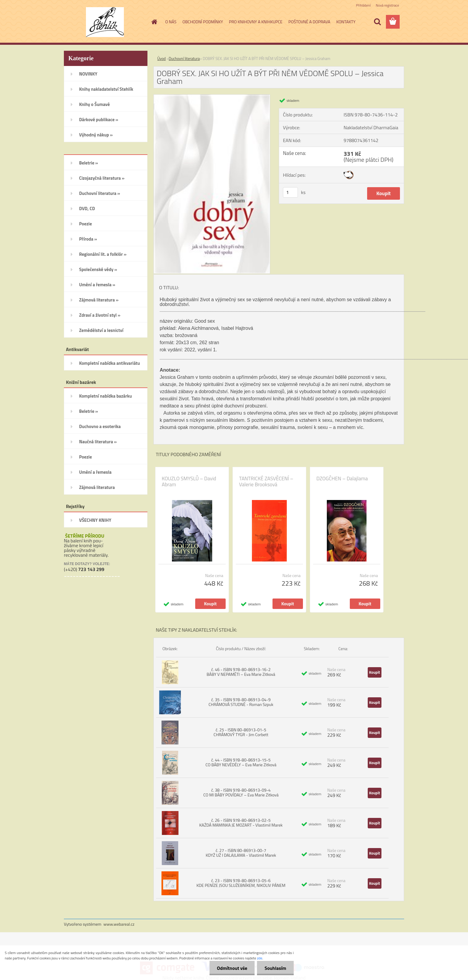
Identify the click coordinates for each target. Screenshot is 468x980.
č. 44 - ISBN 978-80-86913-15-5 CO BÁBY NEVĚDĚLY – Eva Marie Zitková (241, 762)
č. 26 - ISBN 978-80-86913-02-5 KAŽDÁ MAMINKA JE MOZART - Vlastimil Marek (241, 823)
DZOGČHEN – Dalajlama (342, 479)
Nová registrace (387, 5)
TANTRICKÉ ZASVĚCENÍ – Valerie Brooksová (266, 481)
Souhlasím (275, 968)
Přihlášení (363, 5)
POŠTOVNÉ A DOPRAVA (309, 22)
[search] (377, 22)
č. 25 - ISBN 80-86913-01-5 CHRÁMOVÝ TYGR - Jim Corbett (241, 732)
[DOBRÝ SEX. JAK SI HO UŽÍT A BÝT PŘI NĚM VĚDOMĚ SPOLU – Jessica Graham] (212, 97)
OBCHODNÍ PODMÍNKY (203, 22)
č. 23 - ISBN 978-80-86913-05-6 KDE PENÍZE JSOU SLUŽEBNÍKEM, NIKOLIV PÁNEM (241, 883)
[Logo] (105, 22)
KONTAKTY (346, 22)
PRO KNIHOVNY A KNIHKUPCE (256, 22)
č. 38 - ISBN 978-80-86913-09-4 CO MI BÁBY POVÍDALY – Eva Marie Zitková (241, 792)
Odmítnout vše (232, 968)
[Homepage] (154, 22)
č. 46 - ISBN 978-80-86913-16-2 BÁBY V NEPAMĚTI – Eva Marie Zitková (241, 672)
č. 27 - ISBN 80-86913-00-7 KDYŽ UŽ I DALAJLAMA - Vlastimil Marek (241, 853)
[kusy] (290, 192)
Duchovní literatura (184, 59)
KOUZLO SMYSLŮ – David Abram (189, 481)
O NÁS (171, 22)
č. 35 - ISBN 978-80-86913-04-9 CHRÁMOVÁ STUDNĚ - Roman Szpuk (241, 702)
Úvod (161, 59)
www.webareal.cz (119, 924)
